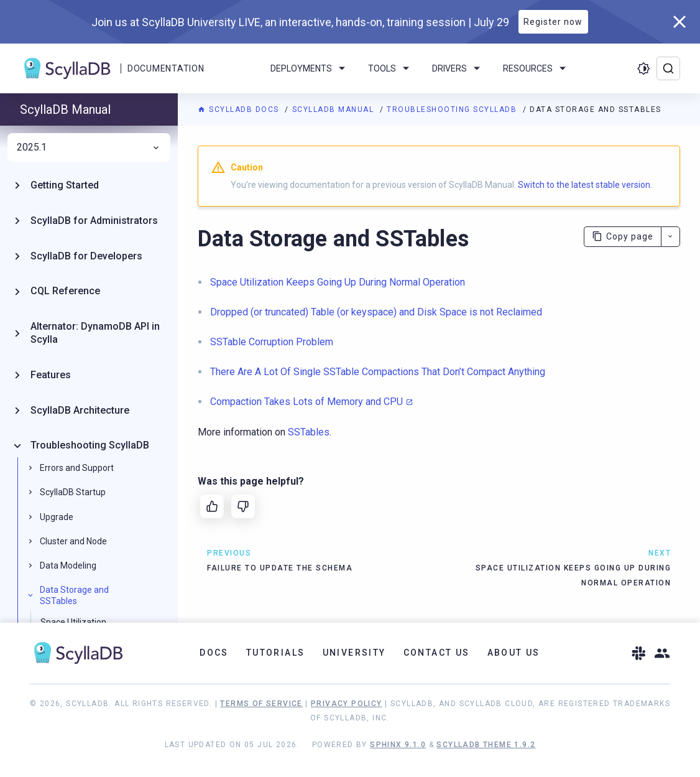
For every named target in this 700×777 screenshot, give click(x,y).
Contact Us (437, 653)
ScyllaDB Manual (334, 109)
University (354, 653)
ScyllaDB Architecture (80, 410)
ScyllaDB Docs (240, 109)
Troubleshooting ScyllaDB (453, 109)
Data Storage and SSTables (74, 595)
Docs (214, 653)
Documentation (166, 68)
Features (51, 375)
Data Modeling (68, 565)
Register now (553, 22)
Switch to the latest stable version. (585, 185)
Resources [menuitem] (537, 68)
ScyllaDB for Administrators (94, 221)
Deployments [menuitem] (310, 68)
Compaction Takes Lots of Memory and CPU (306, 402)
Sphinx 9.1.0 (398, 745)
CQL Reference (65, 291)
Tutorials (276, 653)
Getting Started (65, 185)
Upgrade (57, 517)
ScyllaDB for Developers (86, 256)
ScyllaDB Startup (73, 492)
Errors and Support (77, 468)
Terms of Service (261, 704)
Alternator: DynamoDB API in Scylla (95, 333)
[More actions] (670, 237)
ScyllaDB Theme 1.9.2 (486, 745)
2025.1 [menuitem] (89, 147)
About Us (514, 653)
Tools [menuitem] (391, 68)
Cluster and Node (73, 541)
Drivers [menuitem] (458, 68)
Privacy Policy (347, 704)
